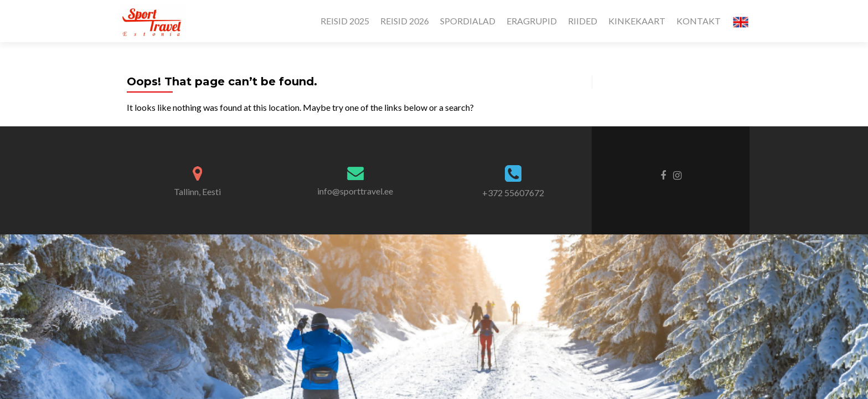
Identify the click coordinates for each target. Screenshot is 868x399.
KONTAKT (699, 21)
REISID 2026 (405, 21)
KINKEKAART (637, 21)
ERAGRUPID (532, 21)
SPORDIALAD (468, 21)
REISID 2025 (345, 21)
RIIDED (583, 21)
